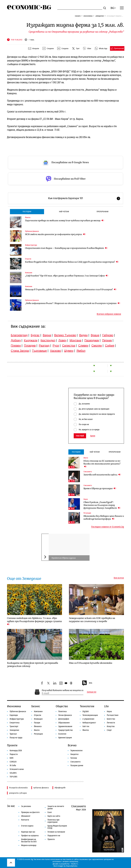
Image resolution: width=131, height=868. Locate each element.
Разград (44, 346)
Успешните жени (17, 769)
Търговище (40, 351)
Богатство (111, 719)
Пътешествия (113, 715)
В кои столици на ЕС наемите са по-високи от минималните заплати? (102, 464)
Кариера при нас (28, 832)
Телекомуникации (90, 715)
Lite (106, 706)
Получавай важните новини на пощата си (63, 690)
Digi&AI (86, 711)
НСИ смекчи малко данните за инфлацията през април (55, 234)
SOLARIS (13, 773)
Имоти (86, 458)
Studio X (74, 864)
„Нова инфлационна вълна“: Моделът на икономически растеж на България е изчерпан (73, 303)
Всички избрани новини (109, 314)
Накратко (74, 754)
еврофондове (60, 788)
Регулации (87, 513)
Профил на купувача (30, 836)
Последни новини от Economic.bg (108, 527)
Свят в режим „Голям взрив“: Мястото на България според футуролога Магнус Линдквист (102, 505)
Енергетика (15, 723)
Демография (64, 719)
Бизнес (36, 706)
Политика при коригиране (53, 821)
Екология (62, 734)
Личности (111, 723)
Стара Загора (20, 351)
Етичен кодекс (27, 826)
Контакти (25, 820)
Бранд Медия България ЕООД (57, 827)
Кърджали (31, 340)
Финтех (28, 218)
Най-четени (64, 212)
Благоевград (19, 335)
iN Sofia (13, 765)
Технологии (87, 706)
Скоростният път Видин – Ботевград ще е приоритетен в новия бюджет (66, 248)
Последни (27, 212)
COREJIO (13, 762)
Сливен (83, 346)
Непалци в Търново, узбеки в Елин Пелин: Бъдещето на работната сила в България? (71, 289)
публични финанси (41, 788)
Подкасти (14, 754)
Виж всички (119, 578)
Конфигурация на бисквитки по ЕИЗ (29, 840)
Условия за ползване (56, 832)
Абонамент (26, 816)
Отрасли (28, 259)
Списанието (88, 472)
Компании (29, 273)
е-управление (88, 719)
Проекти (12, 745)
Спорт (109, 730)
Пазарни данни (77, 765)
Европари (14, 715)
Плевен (16, 346)
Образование (64, 723)
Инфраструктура (31, 245)
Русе (56, 346)
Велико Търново (65, 335)
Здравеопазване (65, 726)
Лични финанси (65, 715)
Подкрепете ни (54, 836)
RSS (87, 683)
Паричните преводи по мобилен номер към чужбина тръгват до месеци (65, 220)
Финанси (38, 726)
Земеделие (100, 16)
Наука (86, 499)
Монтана (75, 340)
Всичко (72, 745)
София (110, 346)
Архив (93, 436)
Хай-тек (86, 726)
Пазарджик (92, 340)
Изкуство (111, 726)
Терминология (76, 751)
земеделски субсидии (18, 793)
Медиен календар (29, 845)
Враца (95, 335)
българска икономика (18, 788)
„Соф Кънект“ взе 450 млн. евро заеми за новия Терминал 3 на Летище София (67, 276)
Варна (47, 335)
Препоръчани (102, 212)
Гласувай (80, 436)
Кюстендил (48, 340)
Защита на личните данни (56, 807)
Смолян (97, 346)
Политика (62, 711)
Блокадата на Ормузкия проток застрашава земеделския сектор (33, 665)
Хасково (55, 351)
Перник (107, 340)
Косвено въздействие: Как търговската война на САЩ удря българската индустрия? (72, 262)
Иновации (38, 719)
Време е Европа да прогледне (100, 488)
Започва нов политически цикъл (102, 475)
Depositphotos (72, 866)
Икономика (88, 16)
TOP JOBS (13, 777)
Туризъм (13, 734)
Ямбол (81, 351)
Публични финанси (32, 231)
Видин (83, 335)
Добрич (16, 340)
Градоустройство (65, 730)
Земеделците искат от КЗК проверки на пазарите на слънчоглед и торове (92, 620)
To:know (74, 758)
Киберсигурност (89, 723)
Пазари (37, 723)
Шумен (69, 351)
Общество (62, 706)
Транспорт (14, 726)
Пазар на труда (16, 738)
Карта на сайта (54, 816)
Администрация (65, 738)
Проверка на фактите (30, 812)
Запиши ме (92, 692)
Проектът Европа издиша (64, 558)
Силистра (69, 346)
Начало (78, 16)
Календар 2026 (16, 751)
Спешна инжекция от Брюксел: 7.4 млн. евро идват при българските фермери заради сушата (35, 621)
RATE (12, 758)
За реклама (26, 806)
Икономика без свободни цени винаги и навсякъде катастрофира (104, 517)
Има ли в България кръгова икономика (91, 663)
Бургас (35, 335)
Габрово (108, 335)
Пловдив (30, 346)
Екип (50, 812)
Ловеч (62, 340)
